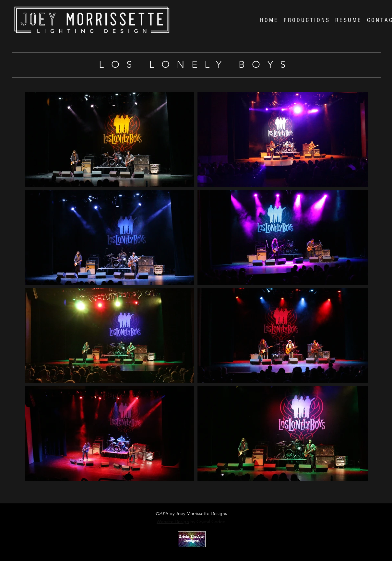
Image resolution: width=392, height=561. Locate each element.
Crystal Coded (189, 552)
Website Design (173, 521)
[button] (306, 20)
